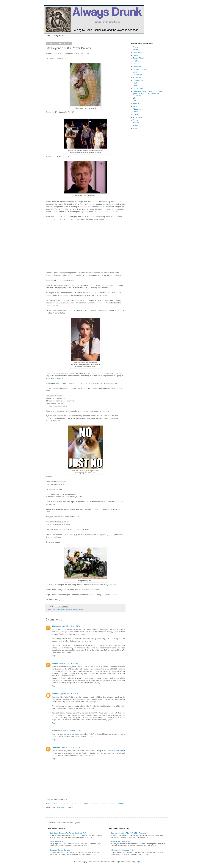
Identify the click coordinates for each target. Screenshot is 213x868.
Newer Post (51, 803)
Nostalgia (69, 610)
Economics (137, 78)
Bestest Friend (138, 58)
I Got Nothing (138, 89)
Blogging (136, 61)
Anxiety (136, 50)
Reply (54, 656)
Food (135, 83)
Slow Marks (57, 747)
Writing (136, 128)
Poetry (135, 112)
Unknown (56, 663)
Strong (135, 120)
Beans (135, 55)
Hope (135, 86)
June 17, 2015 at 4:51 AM (71, 747)
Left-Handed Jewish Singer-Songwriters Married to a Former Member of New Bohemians (147, 93)
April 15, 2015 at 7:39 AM (71, 626)
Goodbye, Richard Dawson (60, 850)
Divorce (136, 72)
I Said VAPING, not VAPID (60, 842)
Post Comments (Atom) (64, 807)
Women (75, 610)
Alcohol (136, 47)
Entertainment (138, 80)
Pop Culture (137, 117)
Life (134, 98)
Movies (58, 610)
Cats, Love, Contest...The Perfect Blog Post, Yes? (68, 833)
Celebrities (137, 66)
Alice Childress (62, 383)
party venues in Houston (113, 751)
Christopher (57, 626)
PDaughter (137, 109)
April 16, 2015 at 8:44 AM (69, 694)
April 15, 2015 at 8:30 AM (69, 663)
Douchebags (138, 75)
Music (63, 610)
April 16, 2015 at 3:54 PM (72, 731)
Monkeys (136, 104)
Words (81, 610)
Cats (135, 64)
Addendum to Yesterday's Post (122, 850)
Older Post (121, 803)
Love (53, 610)
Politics (136, 115)
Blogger (138, 862)
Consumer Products (140, 69)
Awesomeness (138, 53)
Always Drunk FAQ (61, 36)
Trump (135, 126)
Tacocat (136, 123)
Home (48, 36)
